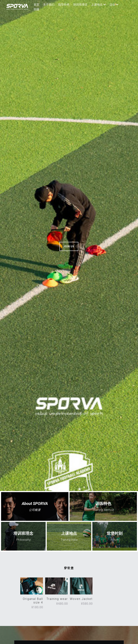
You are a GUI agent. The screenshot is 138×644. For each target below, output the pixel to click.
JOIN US (69, 246)
